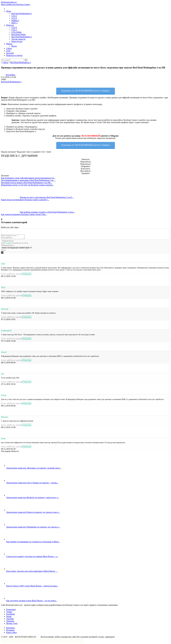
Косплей (10, 53)
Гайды (9, 48)
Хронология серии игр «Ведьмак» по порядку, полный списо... (34, 469)
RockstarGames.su (85, 3)
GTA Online (16, 32)
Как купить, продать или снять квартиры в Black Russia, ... (32, 572)
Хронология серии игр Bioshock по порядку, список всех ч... (33, 498)
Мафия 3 (15, 20)
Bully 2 (15, 23)
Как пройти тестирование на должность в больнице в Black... (33, 542)
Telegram (10, 622)
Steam (9, 617)
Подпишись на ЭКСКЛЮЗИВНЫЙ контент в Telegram (86, 91)
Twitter (9, 613)
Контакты (10, 629)
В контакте (11, 610)
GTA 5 (14, 16)
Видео (14, 46)
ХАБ (8, 51)
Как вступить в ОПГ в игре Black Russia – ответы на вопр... (32, 587)
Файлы (9, 44)
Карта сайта (11, 633)
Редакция (10, 631)
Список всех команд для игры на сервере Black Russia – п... (32, 557)
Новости (10, 25)
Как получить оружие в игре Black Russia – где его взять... (32, 601)
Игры (9, 11)
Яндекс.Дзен (12, 624)
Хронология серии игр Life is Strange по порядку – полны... (32, 484)
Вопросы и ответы (14, 55)
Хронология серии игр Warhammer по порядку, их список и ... (33, 528)
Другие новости (18, 39)
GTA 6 (14, 18)
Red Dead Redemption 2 (22, 14)
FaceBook (10, 615)
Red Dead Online (19, 34)
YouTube (10, 620)
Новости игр (17, 41)
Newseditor (10, 75)
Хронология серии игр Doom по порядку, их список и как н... (33, 513)
